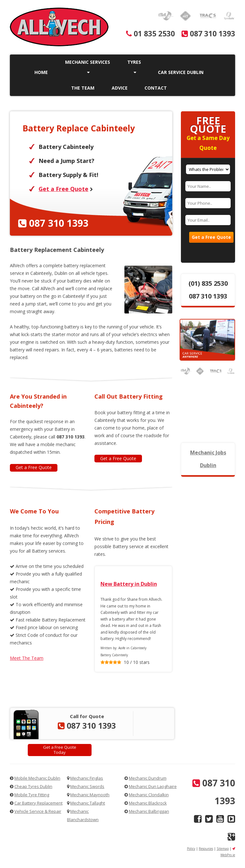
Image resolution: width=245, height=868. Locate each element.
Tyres (134, 67)
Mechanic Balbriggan (149, 811)
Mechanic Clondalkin (149, 795)
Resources (206, 849)
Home (41, 72)
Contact (156, 88)
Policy (191, 849)
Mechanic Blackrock (148, 803)
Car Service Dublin (181, 72)
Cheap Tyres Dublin (33, 786)
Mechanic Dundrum (148, 778)
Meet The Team (27, 658)
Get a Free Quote (63, 189)
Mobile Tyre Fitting (32, 795)
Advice (120, 88)
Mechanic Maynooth (90, 795)
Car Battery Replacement (38, 803)
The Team (83, 88)
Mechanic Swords (87, 786)
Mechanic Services (88, 67)
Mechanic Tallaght (88, 803)
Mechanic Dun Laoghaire (153, 786)
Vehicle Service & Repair (38, 811)
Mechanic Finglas (87, 778)
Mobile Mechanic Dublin (37, 778)
